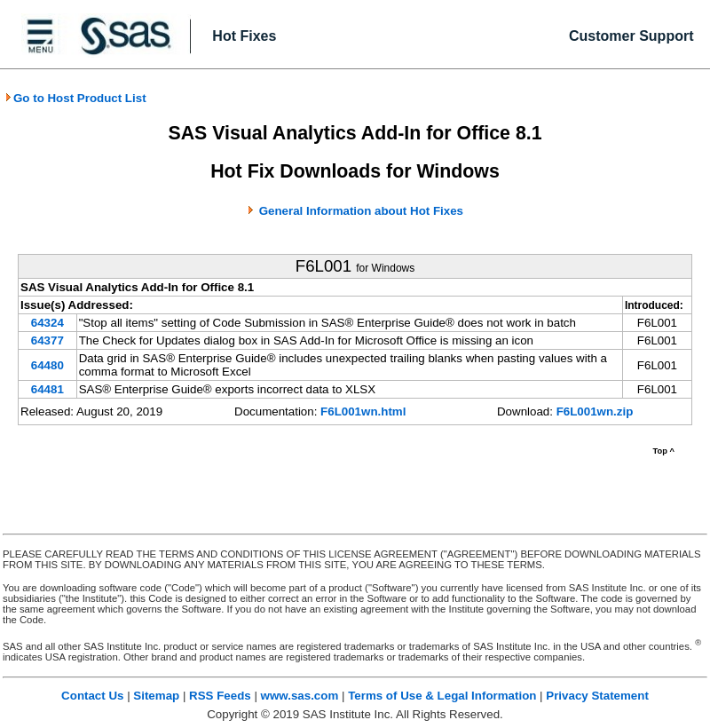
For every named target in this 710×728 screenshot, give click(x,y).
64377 (47, 340)
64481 (47, 389)
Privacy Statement (597, 696)
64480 (47, 365)
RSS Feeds (220, 696)
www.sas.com (300, 696)
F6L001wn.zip (595, 411)
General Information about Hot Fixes (361, 211)
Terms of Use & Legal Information (442, 696)
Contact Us (92, 696)
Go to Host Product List (75, 98)
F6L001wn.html (363, 411)
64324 (47, 323)
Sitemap (156, 696)
